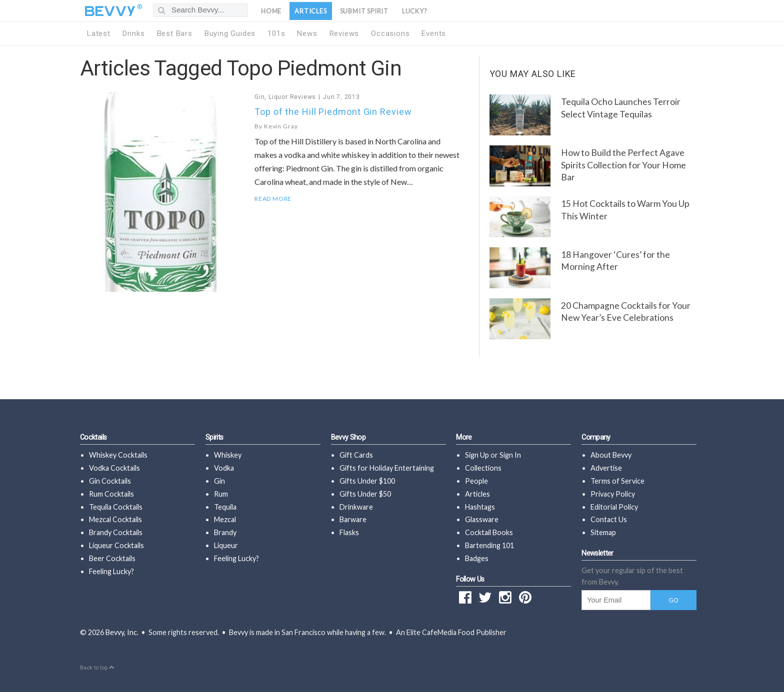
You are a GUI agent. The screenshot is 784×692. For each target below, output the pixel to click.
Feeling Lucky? (111, 571)
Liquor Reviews (292, 97)
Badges (477, 558)
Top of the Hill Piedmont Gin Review (333, 112)
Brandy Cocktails (116, 532)
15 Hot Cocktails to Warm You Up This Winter (625, 210)
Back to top (97, 668)
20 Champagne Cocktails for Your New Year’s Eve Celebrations (626, 312)
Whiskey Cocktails (118, 455)
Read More (273, 199)
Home (271, 11)
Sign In (510, 455)
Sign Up (477, 455)
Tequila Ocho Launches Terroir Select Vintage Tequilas (621, 108)
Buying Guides (230, 33)
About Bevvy (611, 455)
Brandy (225, 532)
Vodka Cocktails (114, 468)
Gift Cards (356, 455)
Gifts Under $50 (365, 494)
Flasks (349, 532)
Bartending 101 (489, 545)
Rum (221, 494)
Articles (310, 11)
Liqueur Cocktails (116, 545)
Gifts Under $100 (367, 481)
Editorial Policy (614, 507)
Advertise (606, 468)
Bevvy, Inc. (122, 632)
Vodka (224, 468)
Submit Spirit (364, 11)
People (476, 481)
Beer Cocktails (112, 558)
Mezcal (225, 519)
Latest (99, 33)
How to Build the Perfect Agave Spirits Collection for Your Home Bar (623, 165)
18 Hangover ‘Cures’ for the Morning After (615, 261)
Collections (483, 468)
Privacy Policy (613, 494)
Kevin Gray (281, 126)
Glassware (482, 519)
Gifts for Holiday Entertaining (387, 468)
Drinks (134, 33)
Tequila (225, 507)
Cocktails (93, 437)
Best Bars (175, 33)
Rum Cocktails (111, 494)
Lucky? (415, 11)
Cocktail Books (489, 532)
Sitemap (603, 532)
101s (276, 33)
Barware (353, 519)
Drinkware (356, 507)
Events (434, 33)
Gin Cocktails (110, 481)
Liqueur (226, 545)
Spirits (214, 437)
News (307, 33)
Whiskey (228, 455)
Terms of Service (617, 481)
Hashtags (480, 507)
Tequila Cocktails (116, 507)
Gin (259, 97)
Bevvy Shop (348, 437)
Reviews (344, 33)
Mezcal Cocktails (115, 519)
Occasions (390, 33)
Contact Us (609, 519)
